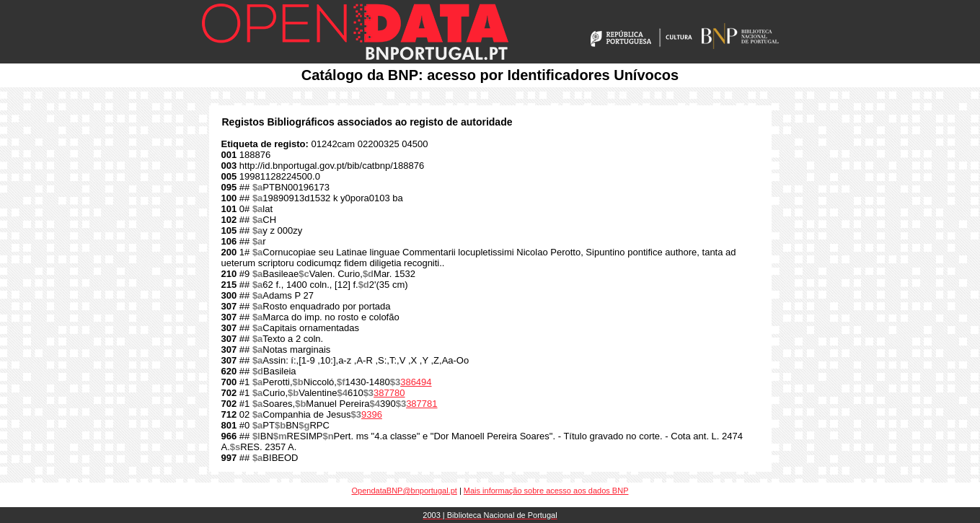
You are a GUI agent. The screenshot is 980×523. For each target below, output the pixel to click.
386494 (416, 382)
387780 (389, 393)
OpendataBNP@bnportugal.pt (405, 491)
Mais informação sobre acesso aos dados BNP (546, 491)
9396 (372, 414)
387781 (421, 404)
